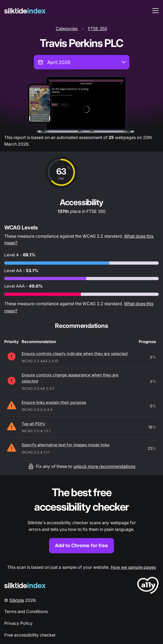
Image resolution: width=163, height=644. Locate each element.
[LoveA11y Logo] (148, 586)
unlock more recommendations (104, 466)
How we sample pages (133, 567)
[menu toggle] (156, 11)
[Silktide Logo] (25, 585)
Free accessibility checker (30, 635)
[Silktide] (25, 11)
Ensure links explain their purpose (54, 402)
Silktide (17, 600)
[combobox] (82, 62)
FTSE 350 (98, 29)
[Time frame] (82, 62)
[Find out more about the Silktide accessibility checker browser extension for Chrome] (81, 519)
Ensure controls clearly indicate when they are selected (75, 354)
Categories (67, 29)
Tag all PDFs (33, 424)
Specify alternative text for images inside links (65, 445)
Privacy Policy (18, 623)
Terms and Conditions (26, 611)
